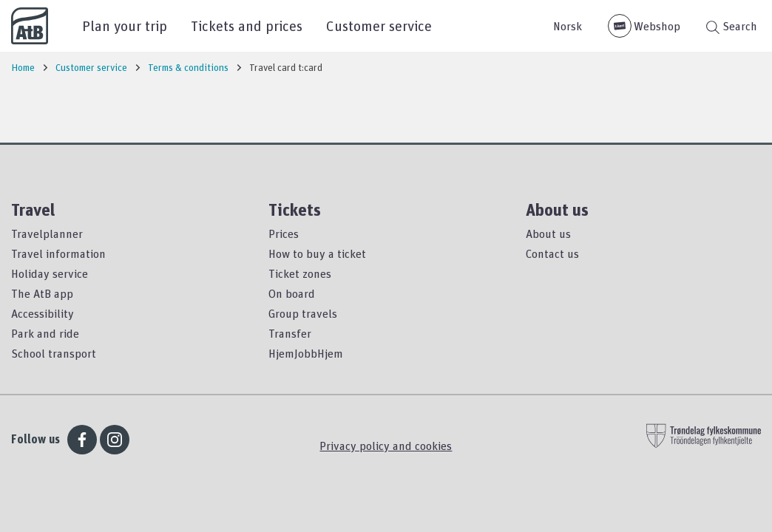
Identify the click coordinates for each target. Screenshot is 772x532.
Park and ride (45, 333)
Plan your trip (125, 25)
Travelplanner (47, 233)
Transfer (290, 333)
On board (292, 293)
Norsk (568, 26)
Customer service (379, 25)
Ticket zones (300, 273)
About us (548, 233)
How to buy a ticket (317, 253)
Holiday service (50, 273)
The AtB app (42, 293)
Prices (284, 233)
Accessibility (43, 313)
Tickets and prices (247, 25)
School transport (54, 353)
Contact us (552, 253)
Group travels (303, 313)
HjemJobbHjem (306, 353)
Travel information (58, 253)
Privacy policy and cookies (386, 446)
